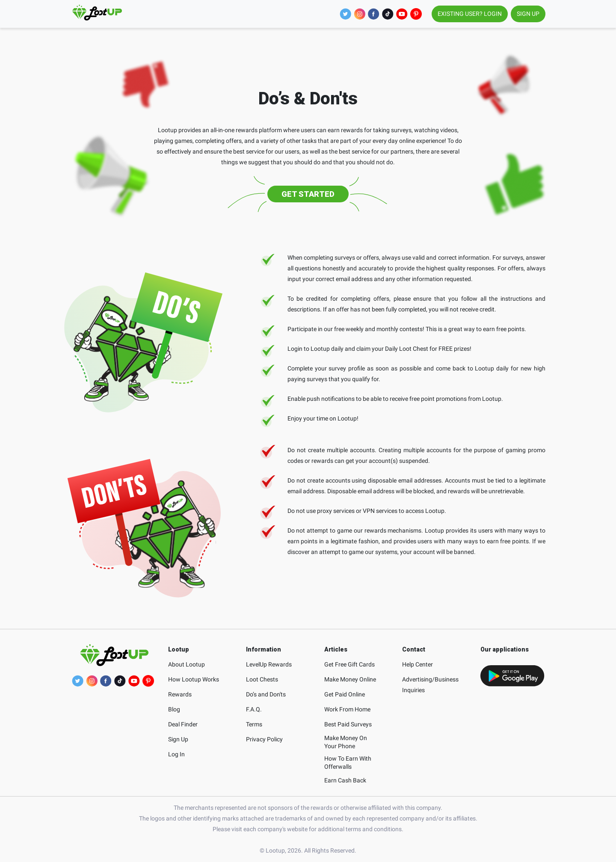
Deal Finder (183, 724)
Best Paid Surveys (348, 724)
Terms (254, 724)
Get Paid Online (345, 694)
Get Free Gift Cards (349, 664)
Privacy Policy (264, 739)
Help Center (418, 664)
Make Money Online (350, 679)
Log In (176, 754)
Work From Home (347, 709)
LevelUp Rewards (269, 664)
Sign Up (178, 739)
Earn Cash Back (345, 780)
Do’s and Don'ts (266, 694)
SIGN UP (528, 14)
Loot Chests (262, 679)
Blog (174, 709)
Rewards (180, 694)
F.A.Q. (254, 709)
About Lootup (187, 664)
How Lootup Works (194, 679)
